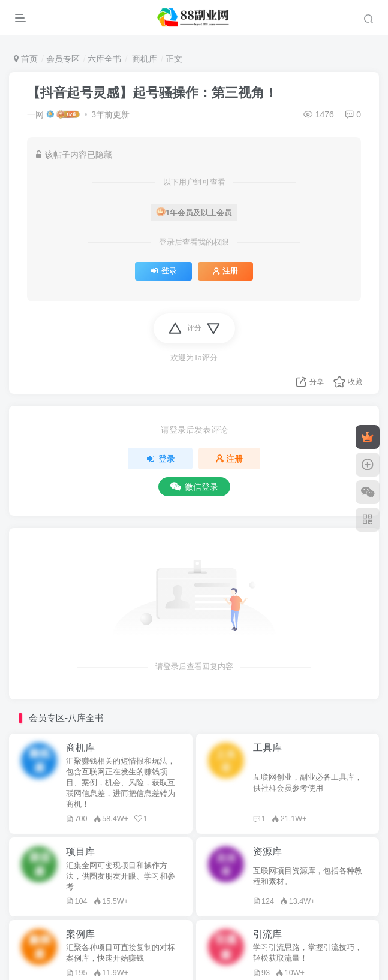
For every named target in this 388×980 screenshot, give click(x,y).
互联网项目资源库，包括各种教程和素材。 (308, 876)
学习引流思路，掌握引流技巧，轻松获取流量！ (308, 953)
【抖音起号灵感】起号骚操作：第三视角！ (152, 93)
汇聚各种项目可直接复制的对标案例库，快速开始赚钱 (121, 953)
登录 (163, 271)
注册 (225, 271)
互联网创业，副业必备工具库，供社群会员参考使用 (308, 783)
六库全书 (104, 59)
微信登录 (194, 487)
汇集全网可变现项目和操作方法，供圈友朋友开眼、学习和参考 (121, 876)
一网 (35, 114)
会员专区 (63, 59)
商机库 (143, 59)
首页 (26, 59)
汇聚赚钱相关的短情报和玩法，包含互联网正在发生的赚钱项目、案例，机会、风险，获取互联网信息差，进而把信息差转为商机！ (121, 783)
